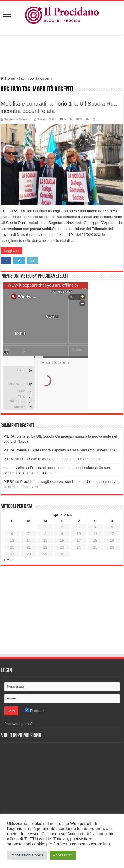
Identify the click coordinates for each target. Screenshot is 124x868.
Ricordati (35, 711)
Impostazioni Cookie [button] (27, 855)
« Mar (8, 560)
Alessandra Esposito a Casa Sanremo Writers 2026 (74, 450)
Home (8, 78)
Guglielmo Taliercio (17, 119)
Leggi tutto (11, 251)
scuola (68, 119)
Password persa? (18, 724)
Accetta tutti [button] (63, 855)
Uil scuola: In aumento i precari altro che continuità (61, 459)
